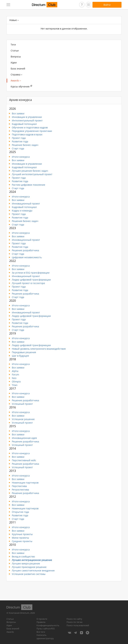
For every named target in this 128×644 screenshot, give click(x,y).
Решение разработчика (25, 250)
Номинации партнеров (25, 483)
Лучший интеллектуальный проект (32, 174)
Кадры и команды (22, 211)
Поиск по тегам (74, 622)
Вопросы (16, 57)
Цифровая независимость (27, 257)
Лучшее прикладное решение (29, 567)
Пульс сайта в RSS (46, 629)
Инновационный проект (26, 204)
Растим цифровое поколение (28, 185)
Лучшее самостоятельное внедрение (33, 570)
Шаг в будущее (20, 356)
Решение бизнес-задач (25, 145)
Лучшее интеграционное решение (32, 560)
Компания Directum (19, 613)
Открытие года (20, 512)
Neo (14, 378)
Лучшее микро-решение (26, 563)
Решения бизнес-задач (25, 221)
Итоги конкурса (21, 157)
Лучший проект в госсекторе (28, 283)
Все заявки (18, 113)
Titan (15, 385)
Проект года (19, 138)
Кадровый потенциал (24, 124)
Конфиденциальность (48, 625)
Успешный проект (22, 404)
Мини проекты (20, 538)
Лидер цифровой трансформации (31, 280)
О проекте (42, 619)
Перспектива (19, 486)
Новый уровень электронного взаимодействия (39, 349)
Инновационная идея (24, 438)
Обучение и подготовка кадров (30, 127)
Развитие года (20, 141)
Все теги (41, 632)
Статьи (15, 51)
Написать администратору (45, 637)
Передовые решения (24, 352)
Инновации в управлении (27, 117)
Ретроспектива (20, 490)
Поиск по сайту (74, 619)
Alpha (15, 371)
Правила (41, 622)
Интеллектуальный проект (27, 120)
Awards (10, 632)
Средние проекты (22, 541)
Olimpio (16, 382)
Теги (13, 45)
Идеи (14, 63)
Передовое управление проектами (32, 131)
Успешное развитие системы (29, 574)
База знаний (18, 69)
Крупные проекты (22, 534)
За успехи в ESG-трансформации (31, 273)
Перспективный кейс (24, 460)
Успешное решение (23, 419)
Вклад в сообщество (23, 557)
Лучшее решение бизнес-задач (30, 171)
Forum (15, 375)
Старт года (18, 148)
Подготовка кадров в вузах (27, 134)
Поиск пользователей (78, 625)
